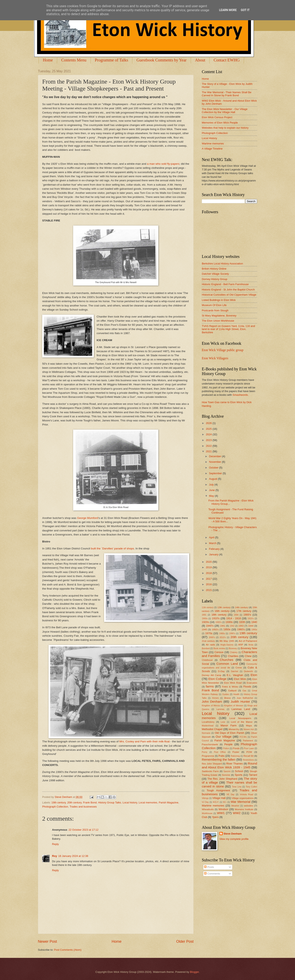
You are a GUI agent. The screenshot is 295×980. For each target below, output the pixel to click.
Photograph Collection (55, 807)
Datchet (235, 671)
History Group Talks (110, 802)
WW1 (221, 813)
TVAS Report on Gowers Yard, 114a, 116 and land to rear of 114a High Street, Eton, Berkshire (228, 329)
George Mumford (87, 518)
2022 (209, 446)
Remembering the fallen (219, 759)
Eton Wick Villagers (215, 358)
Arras (251, 645)
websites (248, 806)
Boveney (233, 648)
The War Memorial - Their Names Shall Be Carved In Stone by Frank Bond (227, 94)
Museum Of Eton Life (214, 305)
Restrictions (248, 760)
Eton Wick (240, 679)
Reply (55, 844)
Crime (239, 668)
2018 (209, 573)
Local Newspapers (240, 718)
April (212, 537)
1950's (215, 630)
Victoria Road (246, 795)
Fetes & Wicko (230, 687)
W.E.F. (216, 802)
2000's (212, 637)
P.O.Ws (243, 737)
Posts (209, 867)
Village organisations (243, 798)
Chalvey (234, 652)
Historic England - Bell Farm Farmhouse (225, 284)
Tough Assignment (218, 790)
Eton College (217, 679)
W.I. (225, 802)
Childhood (207, 660)
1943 (241, 626)
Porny (205, 752)
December (215, 456)
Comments (212, 874)
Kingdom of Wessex (234, 706)
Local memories (148, 802)
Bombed (206, 648)
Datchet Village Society (215, 274)
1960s (254, 630)
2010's (223, 637)
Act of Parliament (248, 641)
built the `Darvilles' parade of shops (112, 548)
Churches (227, 660)
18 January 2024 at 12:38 (73, 856)
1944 (251, 626)
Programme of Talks (112, 60)
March (213, 543)
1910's (216, 618)
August (213, 479)
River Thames (234, 764)
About (200, 60)
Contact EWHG (227, 60)
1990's (232, 633)
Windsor (223, 809)
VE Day (231, 795)
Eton (254, 675)
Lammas (220, 709)
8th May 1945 (227, 641)
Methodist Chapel (212, 729)
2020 (209, 562)
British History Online (214, 269)
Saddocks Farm (210, 771)
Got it (245, 10)
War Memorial (241, 802)
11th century (208, 607)
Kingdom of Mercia (211, 706)
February (215, 549)
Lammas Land (241, 709)
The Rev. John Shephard (222, 779)
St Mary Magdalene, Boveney (219, 316)
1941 (223, 626)
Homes (215, 698)
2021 (209, 451)
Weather (235, 806)
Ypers (215, 817)
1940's (210, 626)
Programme (208, 756)
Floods (247, 687)
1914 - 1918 (233, 618)
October (214, 468)
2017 (209, 579)
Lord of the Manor (242, 722)
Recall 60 (249, 756)
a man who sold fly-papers (163, 164)
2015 (209, 590)
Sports (239, 775)
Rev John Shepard (212, 764)
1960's (241, 629)
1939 (242, 622)
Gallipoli (232, 691)
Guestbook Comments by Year (161, 60)
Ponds (236, 748)
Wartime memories (213, 143)
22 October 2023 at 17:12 (83, 830)
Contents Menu (74, 60)
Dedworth (248, 671)
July (212, 485)
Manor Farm (228, 725)
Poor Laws (249, 748)
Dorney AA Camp (212, 675)
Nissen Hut (249, 729)
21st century (208, 641)
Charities (233, 656)
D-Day (221, 671)
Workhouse (207, 813)
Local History (209, 138)
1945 (204, 630)
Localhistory (208, 722)
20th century (74, 802)
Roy (54, 856)
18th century (219, 615)
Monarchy (234, 729)
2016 (209, 584)
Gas (245, 691)
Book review (219, 648)
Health (236, 694)
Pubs (222, 756)
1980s (222, 633)
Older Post (185, 941)
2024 (209, 434)
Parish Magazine (169, 802)
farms (210, 686)
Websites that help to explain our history (225, 128)
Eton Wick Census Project (217, 117)
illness (227, 698)
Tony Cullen (251, 787)
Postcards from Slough (215, 310)
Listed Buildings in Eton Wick (219, 300)
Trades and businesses (83, 807)
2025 (209, 429)
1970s (209, 633)
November (215, 462)
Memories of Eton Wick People (220, 123)
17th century (244, 611)
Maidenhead (208, 726)
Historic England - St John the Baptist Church (228, 290)
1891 (204, 615)
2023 (209, 440)
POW (249, 752)
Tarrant (253, 775)
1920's (251, 619)
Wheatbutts (208, 809)
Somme (226, 775)
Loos (223, 722)
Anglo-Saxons (227, 645)
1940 (254, 622)
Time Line (237, 787)
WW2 (237, 813)
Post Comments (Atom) (68, 950)
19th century (59, 802)
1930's (218, 622)
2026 (209, 423)
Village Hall (219, 798)
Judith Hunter (240, 702)
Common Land (227, 664)
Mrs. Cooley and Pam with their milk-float (144, 741)
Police (226, 748)
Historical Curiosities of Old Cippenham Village (229, 295)
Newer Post (47, 941)
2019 (209, 567)
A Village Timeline (212, 149)
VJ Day (205, 802)
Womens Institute (244, 809)
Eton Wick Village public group (223, 350)
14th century (242, 607)
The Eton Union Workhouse (218, 321)
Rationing (235, 756)
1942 (232, 626)
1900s (205, 619)
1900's (247, 615)
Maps (249, 726)
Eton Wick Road (233, 683)
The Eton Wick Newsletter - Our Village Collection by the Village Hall (225, 111)
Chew (248, 656)
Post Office (220, 752)
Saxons (227, 771)
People (228, 744)
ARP (241, 645)
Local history (130, 802)
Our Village (224, 737)
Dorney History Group (215, 279)
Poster (236, 752)
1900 (236, 615)
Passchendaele (210, 744)
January (214, 554)
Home (48, 60)
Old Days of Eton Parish (229, 733)
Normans (206, 733)
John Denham (212, 702)
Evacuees (252, 683)
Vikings (205, 798)
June (212, 490)
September (216, 473)
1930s (229, 622)
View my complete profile (234, 839)
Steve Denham (233, 834)
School (239, 771)
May (212, 496)
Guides (226, 694)
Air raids (210, 645)
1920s (205, 622)
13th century (224, 607)
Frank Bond (90, 802)
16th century (222, 611)
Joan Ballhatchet (245, 698)
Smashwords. (241, 395)
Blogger (194, 972)
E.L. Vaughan (235, 675)
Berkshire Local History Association (222, 264)
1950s (227, 629)
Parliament (248, 741)
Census (219, 652)
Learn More (228, 10)
